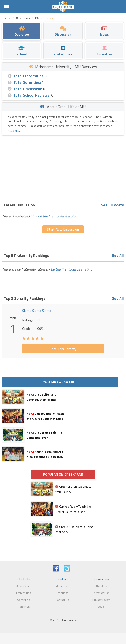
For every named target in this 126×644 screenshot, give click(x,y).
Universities (24, 586)
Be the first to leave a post (57, 216)
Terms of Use (101, 593)
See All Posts (112, 205)
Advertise (62, 586)
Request (62, 593)
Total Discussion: (28, 89)
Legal (101, 607)
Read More (14, 131)
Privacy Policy (101, 600)
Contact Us (62, 600)
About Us (101, 586)
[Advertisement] (63, 168)
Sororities (24, 600)
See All (118, 255)
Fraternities (24, 593)
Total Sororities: (27, 82)
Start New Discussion (63, 229)
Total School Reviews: (32, 95)
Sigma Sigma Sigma (37, 311)
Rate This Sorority (63, 349)
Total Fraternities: (29, 76)
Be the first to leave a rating (72, 269)
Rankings (24, 607)
